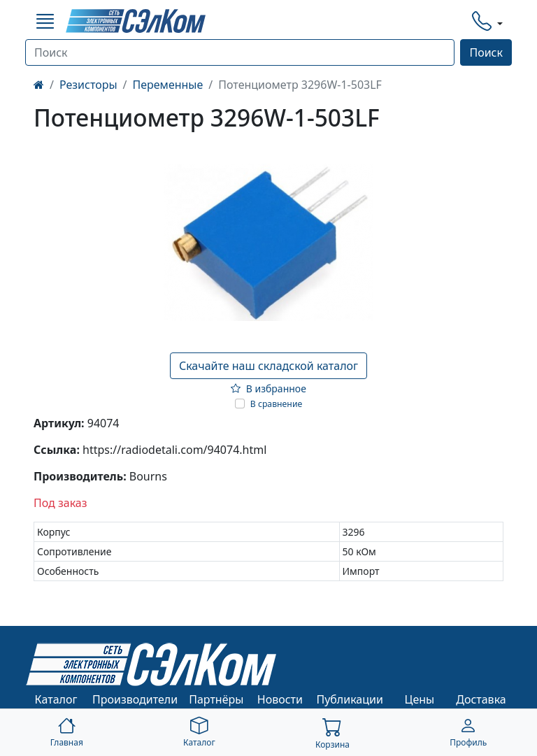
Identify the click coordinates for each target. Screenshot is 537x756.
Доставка (481, 699)
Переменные (168, 85)
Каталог (56, 699)
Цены (420, 699)
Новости (280, 699)
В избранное (268, 388)
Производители (135, 699)
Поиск (486, 52)
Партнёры (216, 699)
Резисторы (88, 85)
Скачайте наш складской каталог (268, 366)
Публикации (350, 699)
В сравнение (277, 404)
